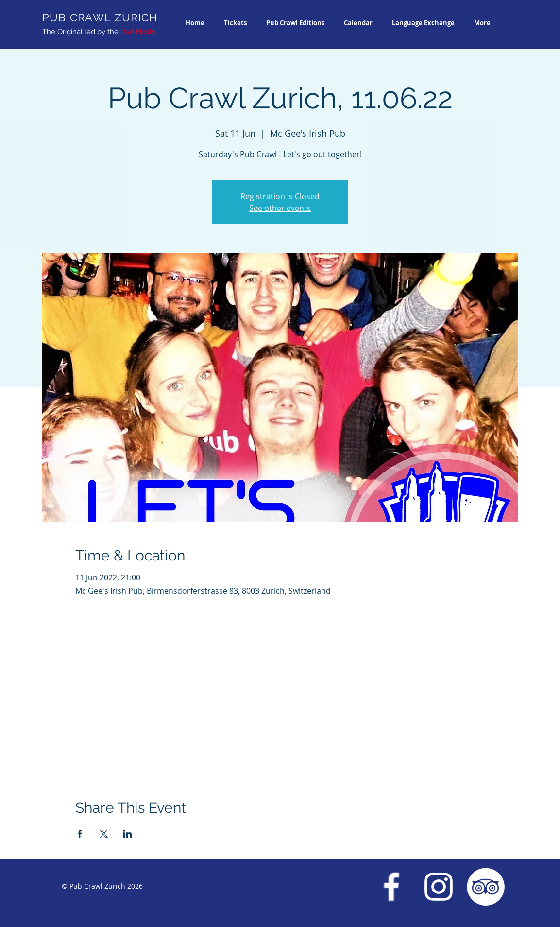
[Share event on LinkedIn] (127, 834)
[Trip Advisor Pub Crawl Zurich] (486, 887)
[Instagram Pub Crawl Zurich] (439, 887)
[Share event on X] (104, 834)
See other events (280, 208)
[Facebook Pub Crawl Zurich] (391, 887)
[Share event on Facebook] (80, 834)
